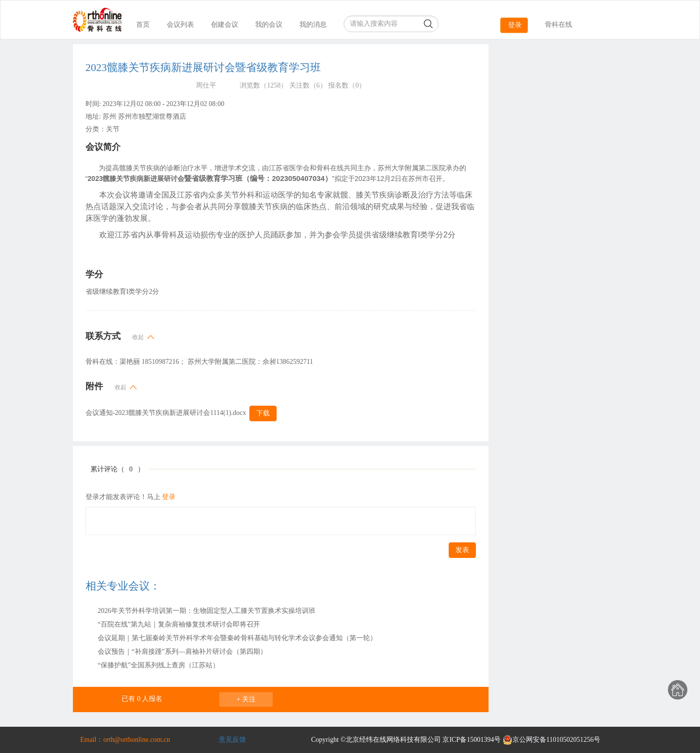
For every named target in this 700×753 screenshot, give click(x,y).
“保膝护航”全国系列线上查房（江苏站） (158, 665)
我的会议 (269, 25)
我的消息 (313, 25)
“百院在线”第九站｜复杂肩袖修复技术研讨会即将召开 (179, 624)
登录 (515, 25)
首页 (143, 25)
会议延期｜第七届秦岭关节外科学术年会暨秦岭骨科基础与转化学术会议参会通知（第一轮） (237, 638)
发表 (462, 550)
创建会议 (225, 25)
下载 (263, 413)
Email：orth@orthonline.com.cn (125, 740)
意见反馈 (232, 740)
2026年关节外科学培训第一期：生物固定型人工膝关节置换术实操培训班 (207, 611)
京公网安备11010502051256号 (551, 740)
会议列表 (180, 25)
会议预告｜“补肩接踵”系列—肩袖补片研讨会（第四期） (182, 652)
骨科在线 (559, 25)
